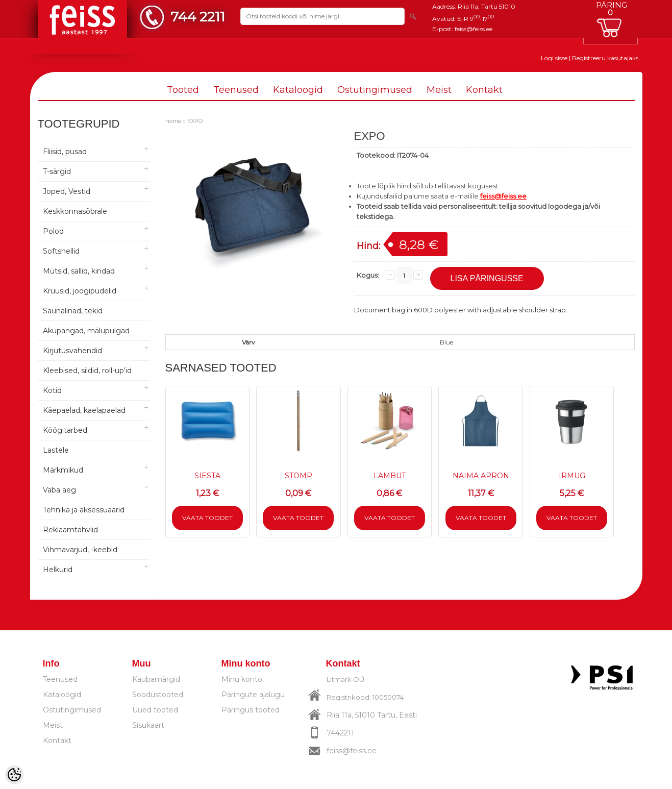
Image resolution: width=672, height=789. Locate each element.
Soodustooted (158, 695)
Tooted (183, 90)
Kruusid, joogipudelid (80, 291)
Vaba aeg (59, 490)
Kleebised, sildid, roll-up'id (87, 371)
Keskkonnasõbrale (75, 211)
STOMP (298, 476)
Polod (53, 231)
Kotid (52, 390)
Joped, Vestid (67, 191)
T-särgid (57, 171)
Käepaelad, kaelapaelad (84, 410)
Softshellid (61, 251)
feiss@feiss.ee (474, 29)
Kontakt (484, 90)
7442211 (340, 733)
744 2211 (198, 17)
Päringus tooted (251, 710)
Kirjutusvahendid (72, 351)
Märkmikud (63, 470)
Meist (439, 90)
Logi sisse (554, 58)
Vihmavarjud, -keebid (80, 550)
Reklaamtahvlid (70, 530)
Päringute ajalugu (253, 695)
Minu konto (242, 679)
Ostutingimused (375, 90)
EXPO (195, 121)
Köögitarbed (65, 430)
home (173, 121)
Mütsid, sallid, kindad (79, 271)
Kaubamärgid (156, 679)
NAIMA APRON (481, 476)
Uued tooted (155, 710)
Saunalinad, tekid (73, 311)
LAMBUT (390, 476)
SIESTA (207, 476)
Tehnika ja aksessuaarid (84, 510)
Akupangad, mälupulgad (86, 331)
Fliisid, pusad (65, 152)
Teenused (236, 90)
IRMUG (572, 476)
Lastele (56, 450)
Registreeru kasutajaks (605, 58)
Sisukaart (148, 725)
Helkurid (58, 570)
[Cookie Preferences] (14, 775)
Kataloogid (298, 90)
